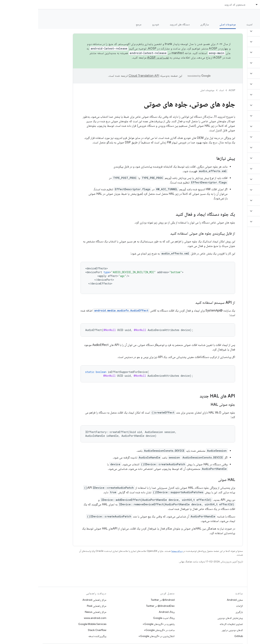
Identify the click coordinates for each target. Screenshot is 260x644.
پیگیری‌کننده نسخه (59, 636)
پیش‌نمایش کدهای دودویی (192, 618)
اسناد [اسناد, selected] (225, 5)
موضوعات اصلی (169, 90)
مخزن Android (197, 600)
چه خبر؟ (251, 24)
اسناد (183, 90)
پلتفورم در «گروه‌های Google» (121, 624)
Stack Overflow (59, 630)
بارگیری (201, 612)
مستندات (250, 15)
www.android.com (57, 618)
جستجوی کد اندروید (197, 5)
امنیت (211, 24)
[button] (238, 31)
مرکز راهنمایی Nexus (58, 612)
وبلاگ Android (129, 612)
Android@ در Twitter (125, 600)
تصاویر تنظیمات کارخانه (193, 624)
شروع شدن (231, 24)
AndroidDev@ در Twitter (122, 606)
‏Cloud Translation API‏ (106, 76)
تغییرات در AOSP (120, 58)
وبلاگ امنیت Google (126, 618)
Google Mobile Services (54, 624)
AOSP (194, 90)
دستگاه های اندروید (142, 24)
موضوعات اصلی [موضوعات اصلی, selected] (190, 24)
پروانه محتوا (139, 551)
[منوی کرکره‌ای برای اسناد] (217, 5)
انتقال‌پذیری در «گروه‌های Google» (118, 636)
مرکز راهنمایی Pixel (59, 606)
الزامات (201, 606)
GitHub (201, 636)
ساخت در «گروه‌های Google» (121, 630)
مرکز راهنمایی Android (56, 600)
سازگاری (166, 24)
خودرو (118, 24)
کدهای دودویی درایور (194, 630)
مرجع (101, 24)
